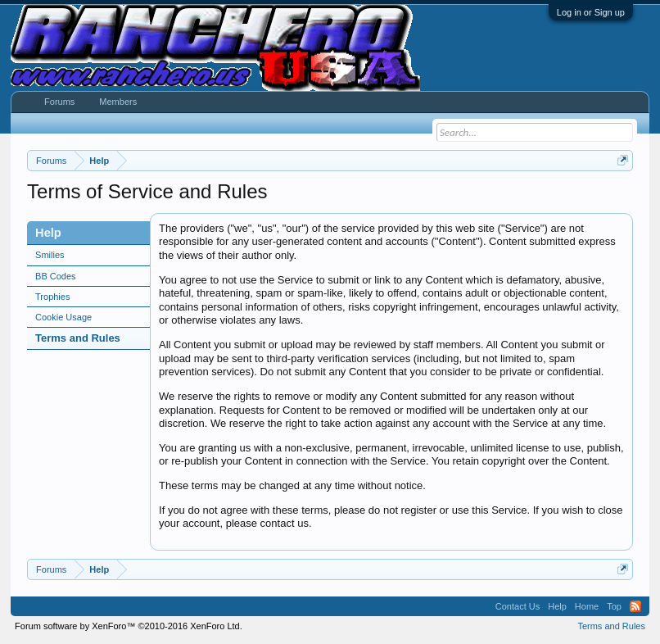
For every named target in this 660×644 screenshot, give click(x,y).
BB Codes (56, 276)
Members (118, 102)
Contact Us (518, 606)
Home (587, 606)
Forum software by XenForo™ (129, 626)
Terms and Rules (78, 338)
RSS (635, 606)
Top (614, 606)
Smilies (50, 255)
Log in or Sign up (591, 12)
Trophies (52, 297)
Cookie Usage (63, 317)
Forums (59, 102)
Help (557, 606)
